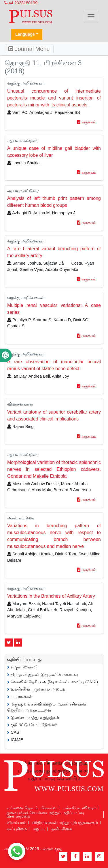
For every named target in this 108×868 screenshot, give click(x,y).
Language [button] (25, 34)
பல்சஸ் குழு (51, 849)
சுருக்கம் (87, 122)
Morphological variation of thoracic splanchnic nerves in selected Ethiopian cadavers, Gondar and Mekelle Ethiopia (54, 469)
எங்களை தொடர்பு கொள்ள (32, 808)
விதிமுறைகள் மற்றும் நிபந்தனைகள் (65, 823)
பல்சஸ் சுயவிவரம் (80, 808)
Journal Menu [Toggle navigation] (29, 49)
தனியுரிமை (62, 829)
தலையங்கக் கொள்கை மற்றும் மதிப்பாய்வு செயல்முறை (45, 815)
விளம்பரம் (16, 823)
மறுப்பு (39, 829)
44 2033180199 (21, 3)
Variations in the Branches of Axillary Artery (51, 596)
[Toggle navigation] (91, 17)
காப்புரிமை (17, 829)
